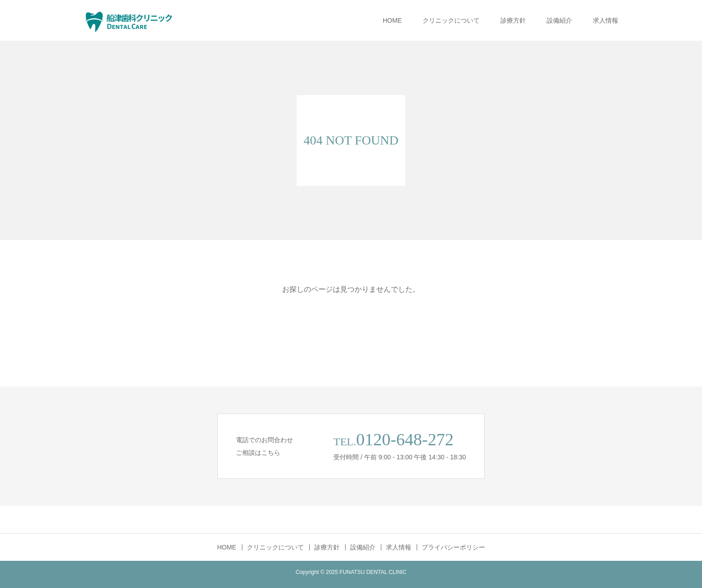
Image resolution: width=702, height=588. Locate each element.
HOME (392, 20)
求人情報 (606, 20)
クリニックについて (451, 20)
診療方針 (513, 20)
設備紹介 (559, 20)
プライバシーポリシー (453, 547)
